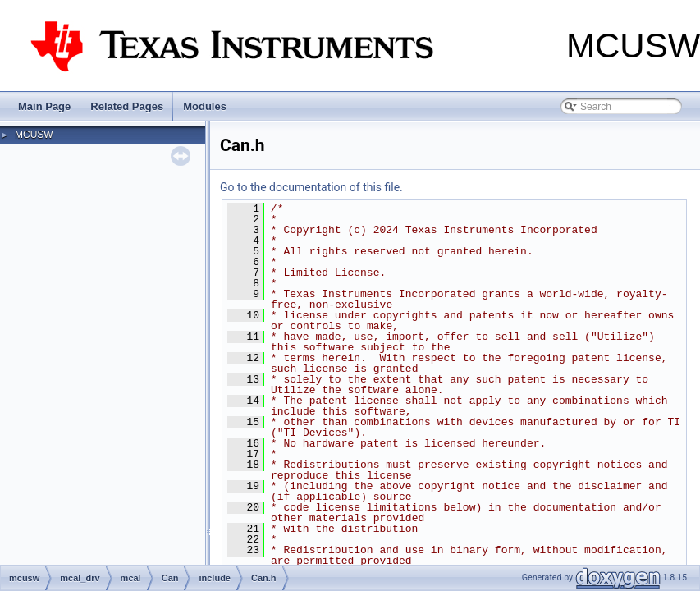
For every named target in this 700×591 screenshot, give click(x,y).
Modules (205, 106)
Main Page (44, 106)
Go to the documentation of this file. (311, 187)
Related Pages (127, 106)
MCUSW (34, 135)
